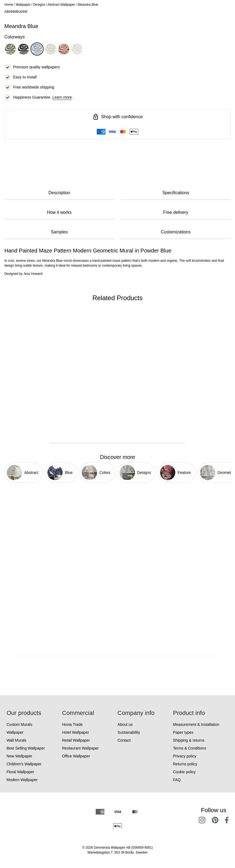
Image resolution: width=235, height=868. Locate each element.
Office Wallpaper (76, 756)
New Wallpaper (19, 756)
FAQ (177, 780)
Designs (39, 5)
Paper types (183, 732)
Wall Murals (16, 740)
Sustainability (129, 732)
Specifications (176, 193)
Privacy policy (185, 756)
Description (59, 193)
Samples (59, 232)
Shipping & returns (189, 740)
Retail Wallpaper (76, 740)
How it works (59, 212)
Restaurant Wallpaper (81, 748)
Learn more (62, 97)
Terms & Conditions (190, 748)
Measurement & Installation (196, 724)
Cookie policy (184, 772)
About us (125, 724)
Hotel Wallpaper (76, 732)
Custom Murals (19, 724)
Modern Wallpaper (22, 780)
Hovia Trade (72, 724)
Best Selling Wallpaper (26, 748)
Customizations (176, 232)
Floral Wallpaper (20, 772)
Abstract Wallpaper (61, 5)
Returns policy (185, 764)
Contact (124, 740)
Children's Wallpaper (24, 764)
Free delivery (176, 212)
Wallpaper (23, 5)
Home (9, 5)
